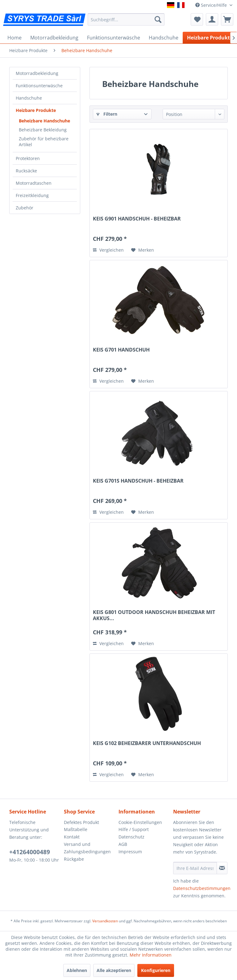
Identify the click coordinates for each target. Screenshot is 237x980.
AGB (123, 844)
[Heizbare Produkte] (210, 38)
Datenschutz (131, 837)
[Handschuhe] (164, 38)
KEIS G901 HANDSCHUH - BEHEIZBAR (137, 219)
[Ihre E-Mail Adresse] (195, 868)
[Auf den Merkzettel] (143, 250)
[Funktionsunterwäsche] (114, 38)
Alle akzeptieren (114, 970)
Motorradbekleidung (37, 73)
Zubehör (25, 208)
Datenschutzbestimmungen (202, 888)
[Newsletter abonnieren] (222, 868)
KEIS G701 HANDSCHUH (121, 350)
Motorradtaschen (34, 183)
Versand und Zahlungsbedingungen (87, 848)
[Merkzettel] (197, 19)
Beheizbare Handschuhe (44, 121)
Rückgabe (74, 859)
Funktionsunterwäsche (39, 86)
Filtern (107, 114)
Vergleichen (108, 250)
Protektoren (28, 158)
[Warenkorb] (227, 19)
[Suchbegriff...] (126, 19)
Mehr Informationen (151, 955)
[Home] (15, 38)
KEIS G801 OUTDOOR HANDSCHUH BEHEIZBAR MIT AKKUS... (154, 615)
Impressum (130, 852)
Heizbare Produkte (36, 110)
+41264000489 (30, 852)
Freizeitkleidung (32, 195)
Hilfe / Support (134, 829)
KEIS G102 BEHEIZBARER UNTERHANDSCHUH (147, 743)
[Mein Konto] (212, 19)
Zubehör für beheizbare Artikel (44, 142)
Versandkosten (105, 921)
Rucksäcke (26, 171)
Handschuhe (29, 98)
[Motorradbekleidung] (54, 38)
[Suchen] (158, 19)
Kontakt (72, 837)
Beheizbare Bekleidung (43, 130)
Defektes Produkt (81, 822)
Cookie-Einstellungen (140, 822)
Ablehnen (77, 970)
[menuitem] (126, 19)
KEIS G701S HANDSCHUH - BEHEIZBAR (138, 481)
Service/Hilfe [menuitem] (212, 5)
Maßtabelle (76, 829)
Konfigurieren (156, 970)
